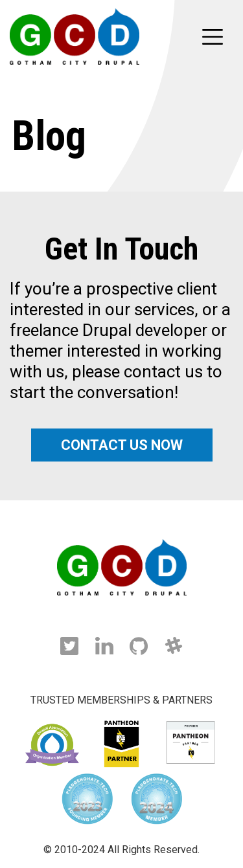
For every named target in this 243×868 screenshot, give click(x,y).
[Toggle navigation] (213, 37)
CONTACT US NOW (122, 445)
